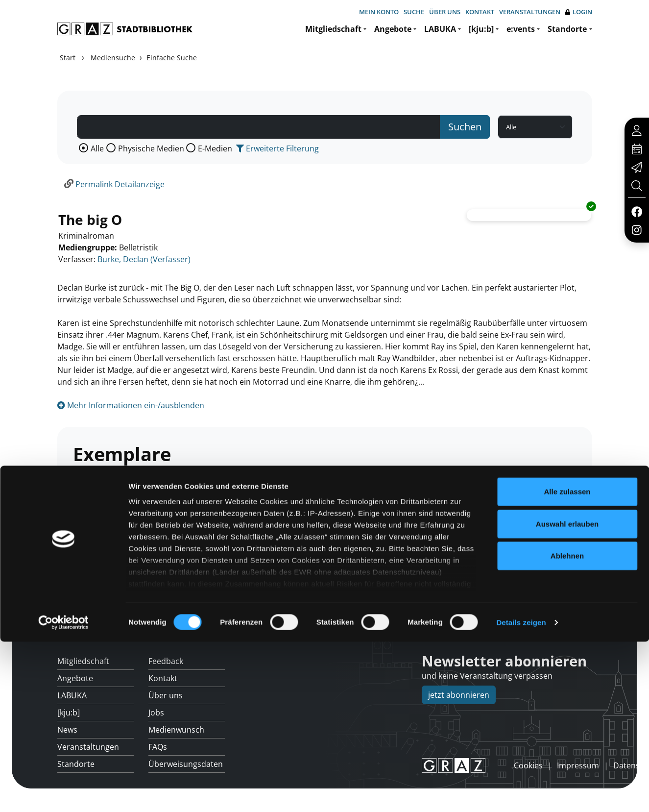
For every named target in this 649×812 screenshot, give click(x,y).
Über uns (445, 12)
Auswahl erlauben (567, 694)
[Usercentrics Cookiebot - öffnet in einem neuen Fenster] (63, 793)
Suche (414, 12)
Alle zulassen (567, 662)
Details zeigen (521, 793)
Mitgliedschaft (333, 29)
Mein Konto (379, 12)
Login (579, 12)
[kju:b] (481, 29)
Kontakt (480, 12)
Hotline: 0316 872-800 (523, 619)
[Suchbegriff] (259, 127)
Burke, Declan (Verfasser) (144, 259)
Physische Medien (151, 148)
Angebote (393, 29)
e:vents (521, 29)
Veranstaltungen (530, 12)
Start (68, 58)
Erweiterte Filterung (277, 148)
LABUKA (440, 29)
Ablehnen (567, 726)
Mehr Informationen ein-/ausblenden (131, 405)
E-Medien (215, 148)
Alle (97, 148)
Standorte (567, 29)
